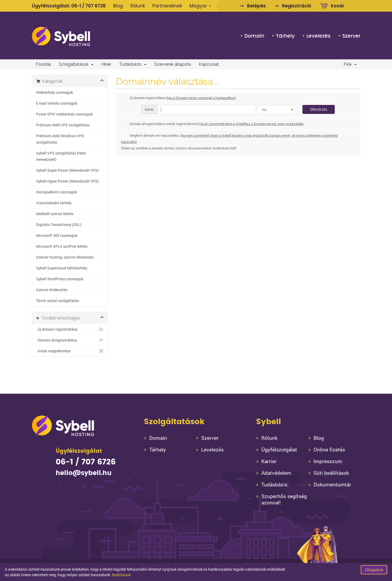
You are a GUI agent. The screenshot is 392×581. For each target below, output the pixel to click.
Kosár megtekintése (70, 351)
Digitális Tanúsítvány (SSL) (59, 225)
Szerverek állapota (173, 64)
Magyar (200, 6)
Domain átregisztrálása (70, 340)
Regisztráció (297, 6)
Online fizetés (329, 450)
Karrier (269, 461)
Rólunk (138, 6)
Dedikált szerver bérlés (55, 214)
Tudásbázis (133, 64)
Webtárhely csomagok (54, 92)
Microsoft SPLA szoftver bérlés (62, 246)
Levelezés (318, 36)
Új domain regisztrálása (70, 329)
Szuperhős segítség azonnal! (284, 499)
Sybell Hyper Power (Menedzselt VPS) (67, 181)
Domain (254, 36)
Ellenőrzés (319, 109)
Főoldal (43, 64)
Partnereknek (167, 6)
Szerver (351, 36)
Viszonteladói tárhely (54, 203)
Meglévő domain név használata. (229, 142)
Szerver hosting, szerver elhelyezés (65, 257)
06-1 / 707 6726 (89, 6)
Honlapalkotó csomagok (56, 192)
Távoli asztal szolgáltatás (58, 301)
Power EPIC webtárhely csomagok (64, 114)
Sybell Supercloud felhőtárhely (62, 268)
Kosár (338, 6)
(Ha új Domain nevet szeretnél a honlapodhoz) (201, 98)
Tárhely (285, 36)
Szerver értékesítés (52, 290)
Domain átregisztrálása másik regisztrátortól (212, 124)
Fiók (350, 64)
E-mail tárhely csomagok (57, 103)
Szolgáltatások (76, 64)
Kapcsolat (209, 64)
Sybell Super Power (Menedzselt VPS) (67, 170)
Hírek (106, 64)
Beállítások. (122, 575)
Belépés (256, 6)
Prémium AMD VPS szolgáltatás (63, 125)
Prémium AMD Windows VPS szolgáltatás (60, 139)
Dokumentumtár (332, 485)
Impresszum (328, 461)
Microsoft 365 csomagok (57, 236)
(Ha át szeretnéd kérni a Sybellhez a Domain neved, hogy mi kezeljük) (251, 124)
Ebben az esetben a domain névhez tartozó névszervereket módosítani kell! (179, 148)
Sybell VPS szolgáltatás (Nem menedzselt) (61, 156)
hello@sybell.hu (84, 473)
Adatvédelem (276, 473)
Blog (118, 6)
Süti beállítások (331, 473)
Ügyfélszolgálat (279, 450)
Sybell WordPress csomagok (60, 279)
